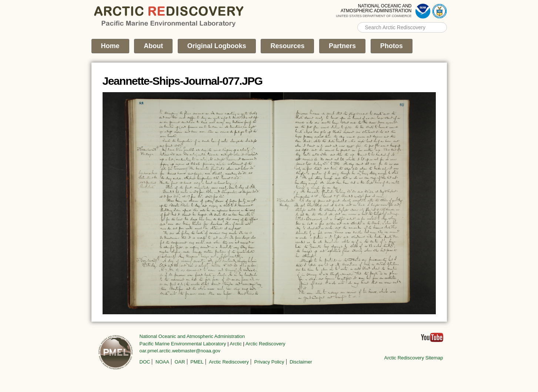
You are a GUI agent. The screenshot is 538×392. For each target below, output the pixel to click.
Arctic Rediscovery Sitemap (414, 358)
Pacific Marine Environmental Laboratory (183, 344)
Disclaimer (301, 362)
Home (110, 46)
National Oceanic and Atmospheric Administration (192, 336)
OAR (180, 362)
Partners (342, 46)
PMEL (197, 362)
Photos (392, 46)
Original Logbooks (217, 46)
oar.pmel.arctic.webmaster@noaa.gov (180, 351)
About (153, 46)
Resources (287, 46)
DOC (145, 362)
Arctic (236, 344)
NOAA (162, 362)
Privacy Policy (269, 362)
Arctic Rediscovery (265, 344)
